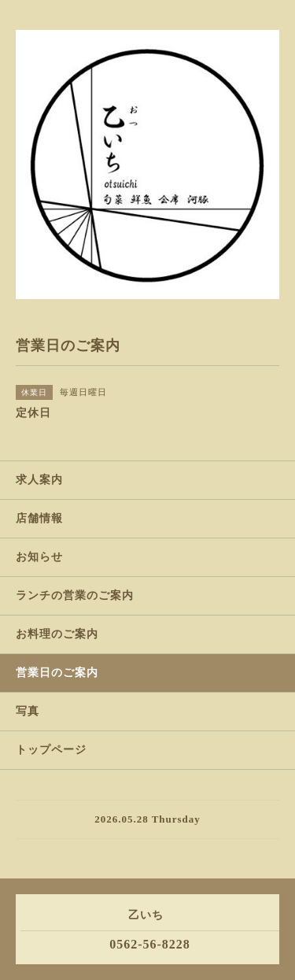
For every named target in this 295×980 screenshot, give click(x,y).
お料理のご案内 (57, 634)
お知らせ (39, 557)
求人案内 (39, 480)
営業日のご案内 (57, 673)
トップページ (51, 750)
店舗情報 (39, 518)
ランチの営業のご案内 (75, 595)
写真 (28, 711)
